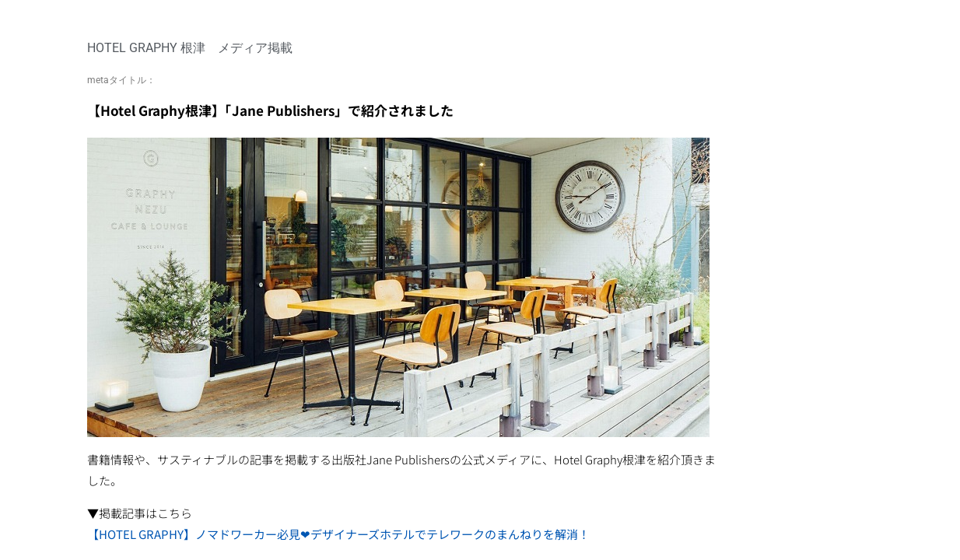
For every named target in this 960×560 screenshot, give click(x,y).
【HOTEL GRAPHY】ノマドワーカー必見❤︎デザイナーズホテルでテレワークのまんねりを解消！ (338, 534)
